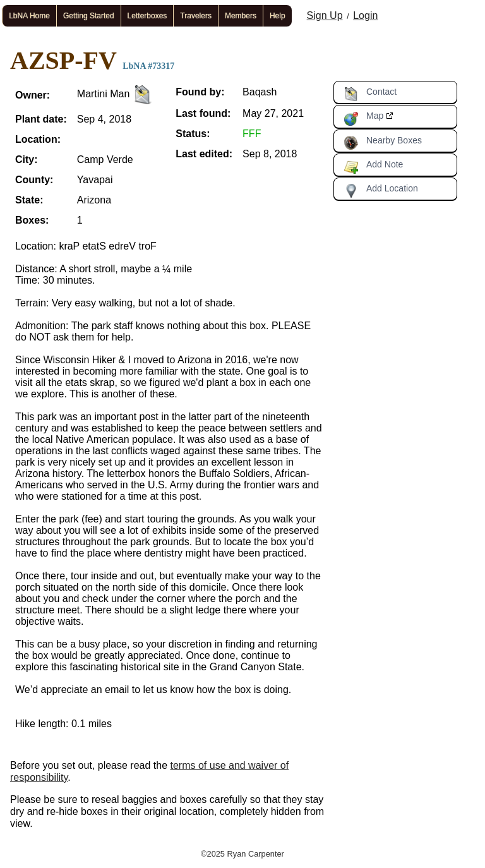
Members (241, 16)
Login (365, 15)
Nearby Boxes (383, 143)
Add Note (373, 167)
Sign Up (325, 15)
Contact (370, 94)
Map (363, 118)
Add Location (381, 191)
